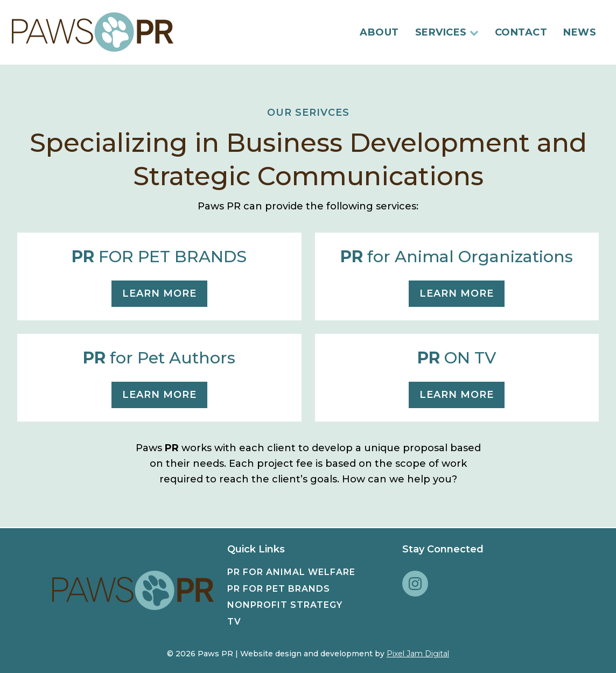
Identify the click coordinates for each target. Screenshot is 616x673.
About (379, 32)
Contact (521, 32)
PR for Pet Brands (279, 589)
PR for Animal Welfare (291, 572)
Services (447, 32)
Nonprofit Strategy (285, 605)
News (580, 32)
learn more (159, 293)
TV (234, 622)
